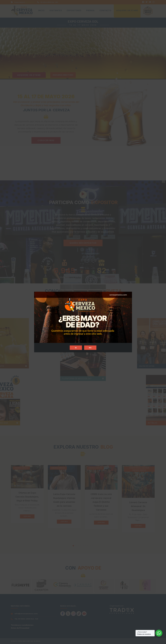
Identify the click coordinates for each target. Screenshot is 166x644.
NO (90, 348)
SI (76, 348)
